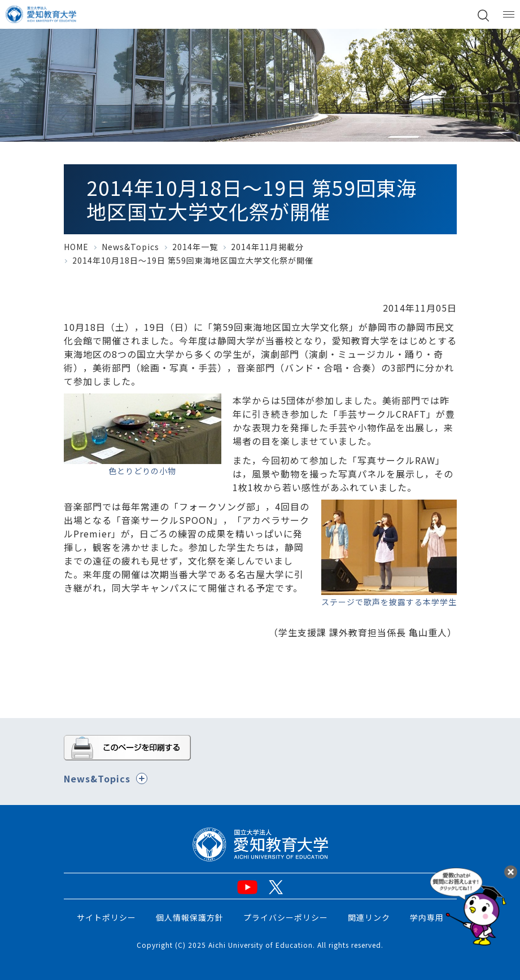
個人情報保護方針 (190, 917)
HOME (76, 247)
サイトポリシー (106, 917)
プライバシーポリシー (286, 917)
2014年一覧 (195, 247)
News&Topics (130, 247)
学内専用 (427, 917)
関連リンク (369, 917)
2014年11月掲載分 (267, 247)
